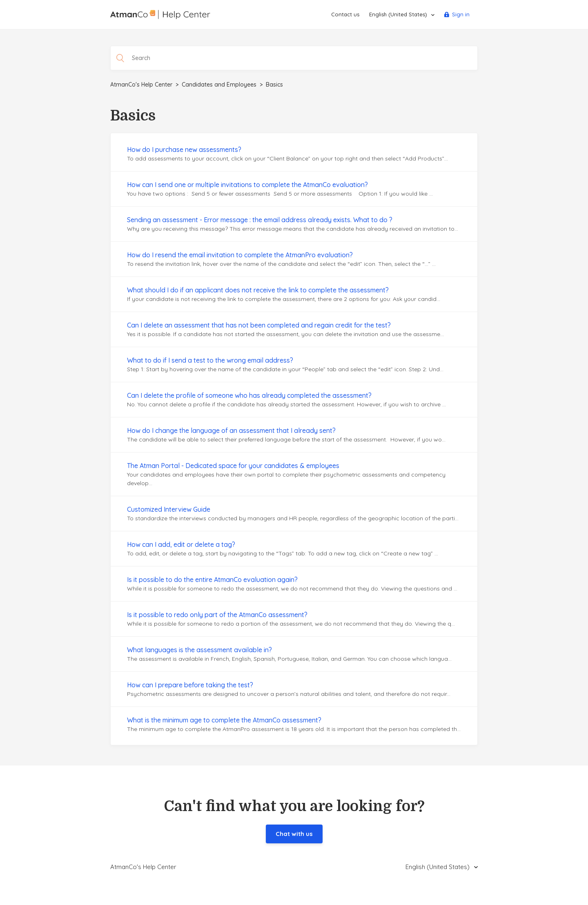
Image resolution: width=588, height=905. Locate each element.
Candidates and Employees (219, 85)
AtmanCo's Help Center (141, 85)
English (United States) (399, 14)
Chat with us (294, 834)
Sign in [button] (461, 14)
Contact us (345, 14)
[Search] (294, 58)
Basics (274, 85)
